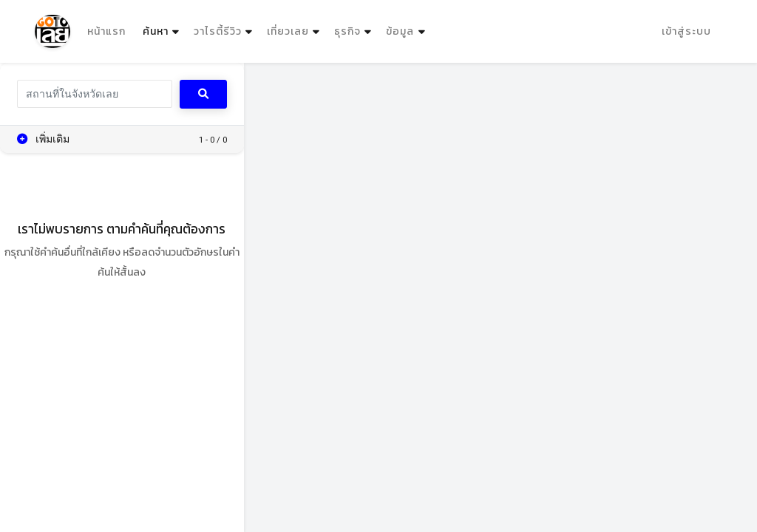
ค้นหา (163, 28)
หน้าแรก (106, 31)
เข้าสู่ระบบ (686, 31)
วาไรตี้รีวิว (218, 31)
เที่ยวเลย (288, 31)
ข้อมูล (400, 31)
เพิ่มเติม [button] (44, 139)
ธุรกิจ (347, 31)
